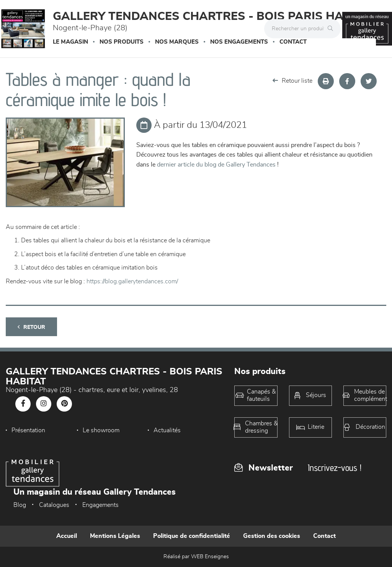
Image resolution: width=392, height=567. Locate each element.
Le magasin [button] (70, 42)
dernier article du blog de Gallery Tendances (216, 165)
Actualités (167, 430)
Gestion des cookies (272, 536)
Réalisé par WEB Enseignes (196, 557)
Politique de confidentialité (192, 536)
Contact (293, 42)
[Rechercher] (332, 29)
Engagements (100, 505)
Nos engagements (239, 42)
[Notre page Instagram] (44, 404)
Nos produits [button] (122, 42)
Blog (20, 505)
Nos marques (177, 42)
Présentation (28, 430)
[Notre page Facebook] (23, 404)
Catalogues (54, 505)
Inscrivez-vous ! (335, 468)
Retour (31, 327)
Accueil (67, 536)
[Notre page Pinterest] (64, 404)
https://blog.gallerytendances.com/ (132, 281)
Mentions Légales (115, 536)
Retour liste (292, 81)
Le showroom (101, 430)
